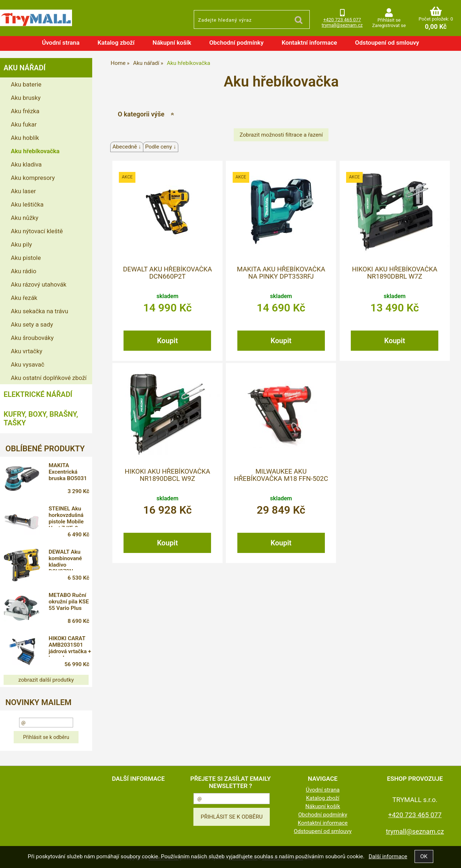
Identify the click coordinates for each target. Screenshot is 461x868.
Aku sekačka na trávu (39, 311)
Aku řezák (24, 298)
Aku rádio (24, 271)
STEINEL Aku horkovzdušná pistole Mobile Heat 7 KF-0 (66, 516)
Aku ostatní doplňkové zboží (49, 378)
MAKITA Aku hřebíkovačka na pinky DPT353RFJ (281, 273)
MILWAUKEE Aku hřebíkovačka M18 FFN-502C (281, 475)
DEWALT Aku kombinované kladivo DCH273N (66, 559)
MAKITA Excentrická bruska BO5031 (68, 472)
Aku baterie (26, 84)
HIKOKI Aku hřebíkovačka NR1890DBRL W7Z (395, 273)
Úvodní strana (61, 43)
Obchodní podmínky (236, 43)
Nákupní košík (172, 43)
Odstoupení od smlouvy (387, 43)
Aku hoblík (25, 138)
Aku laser (23, 191)
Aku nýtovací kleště (37, 231)
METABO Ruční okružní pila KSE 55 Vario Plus (69, 602)
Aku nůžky (25, 218)
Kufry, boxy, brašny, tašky (41, 418)
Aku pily (21, 244)
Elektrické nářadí (38, 394)
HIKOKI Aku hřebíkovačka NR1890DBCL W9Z (167, 475)
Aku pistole (26, 258)
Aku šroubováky (32, 338)
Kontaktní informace (309, 43)
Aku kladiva (26, 164)
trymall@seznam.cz (342, 25)
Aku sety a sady (32, 324)
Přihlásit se (389, 20)
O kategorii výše (141, 114)
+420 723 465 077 (342, 20)
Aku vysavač (28, 364)
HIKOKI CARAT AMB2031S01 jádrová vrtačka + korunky (70, 646)
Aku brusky (26, 98)
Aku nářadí (24, 68)
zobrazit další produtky (46, 680)
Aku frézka (25, 111)
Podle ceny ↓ (161, 147)
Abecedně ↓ (127, 147)
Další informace (388, 856)
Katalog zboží (116, 43)
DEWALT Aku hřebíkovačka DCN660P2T (167, 273)
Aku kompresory (33, 178)
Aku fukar (24, 124)
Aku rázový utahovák (39, 284)
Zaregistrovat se (389, 25)
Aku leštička (27, 204)
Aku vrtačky (26, 351)
